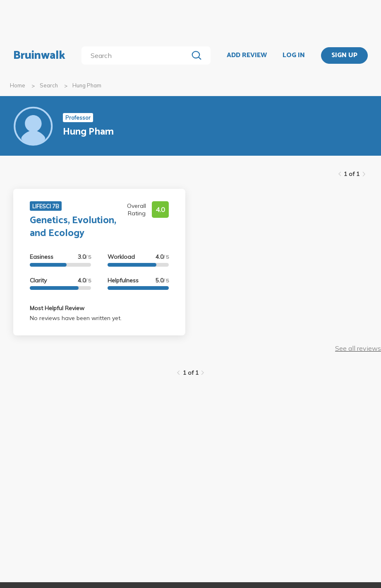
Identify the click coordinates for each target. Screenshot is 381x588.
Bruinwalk (39, 55)
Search (49, 85)
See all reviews (358, 348)
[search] (137, 55)
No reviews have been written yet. (76, 318)
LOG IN (294, 55)
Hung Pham (87, 85)
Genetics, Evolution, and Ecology (73, 227)
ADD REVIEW (247, 55)
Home (18, 85)
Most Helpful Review (57, 308)
